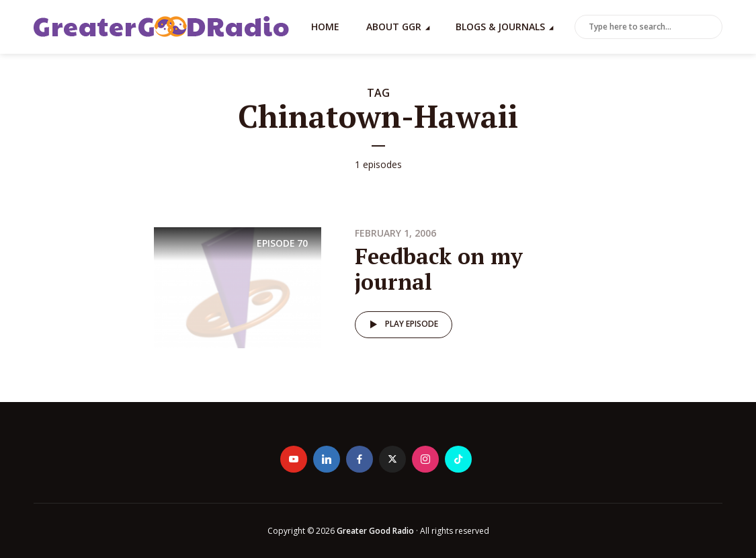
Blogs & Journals (500, 27)
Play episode (402, 325)
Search (710, 28)
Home (325, 27)
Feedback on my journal (439, 269)
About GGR (394, 27)
